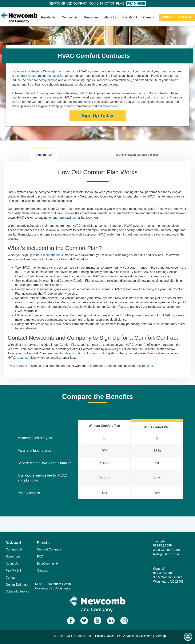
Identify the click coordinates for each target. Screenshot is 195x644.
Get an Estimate (17, 585)
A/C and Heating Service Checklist (138, 155)
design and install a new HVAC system (91, 353)
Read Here (136, 4)
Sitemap (160, 636)
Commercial (70, 17)
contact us (146, 366)
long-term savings (64, 218)
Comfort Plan (44, 155)
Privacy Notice (105, 636)
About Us (110, 17)
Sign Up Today (97, 115)
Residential (49, 17)
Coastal (159, 569)
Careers (149, 17)
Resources (91, 17)
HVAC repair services (22, 358)
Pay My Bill (130, 17)
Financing (44, 543)
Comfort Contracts (50, 549)
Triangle (159, 541)
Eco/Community (48, 563)
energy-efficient (108, 106)
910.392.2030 (162, 573)
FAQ (40, 556)
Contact (11, 578)
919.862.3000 (162, 545)
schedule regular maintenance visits (39, 76)
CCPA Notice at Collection (135, 636)
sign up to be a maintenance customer (48, 255)
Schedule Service (18, 591)
